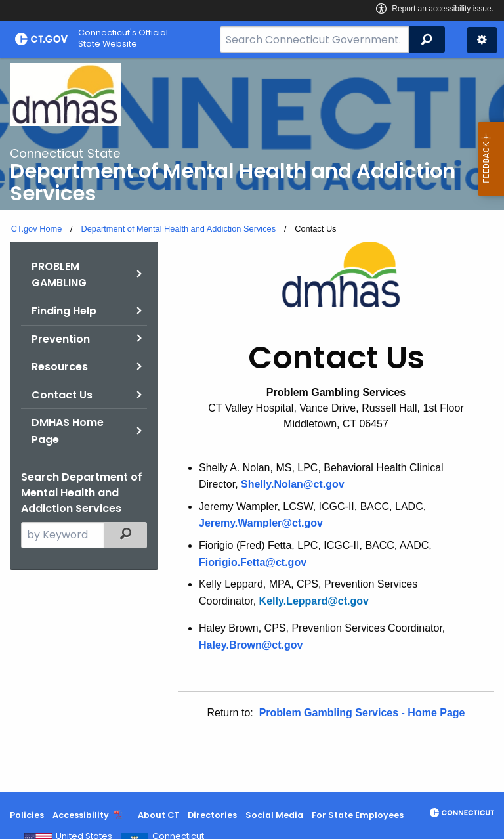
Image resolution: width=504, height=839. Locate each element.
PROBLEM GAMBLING (59, 275)
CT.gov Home (37, 229)
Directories (212, 815)
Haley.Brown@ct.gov (251, 645)
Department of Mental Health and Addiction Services (178, 229)
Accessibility (81, 815)
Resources (60, 367)
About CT (159, 815)
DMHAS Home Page (68, 431)
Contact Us (62, 395)
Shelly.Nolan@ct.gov (293, 484)
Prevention (61, 339)
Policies (27, 815)
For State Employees (358, 815)
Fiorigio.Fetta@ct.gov (253, 562)
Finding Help (64, 311)
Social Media (274, 815)
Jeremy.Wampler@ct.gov (261, 523)
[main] (252, 425)
